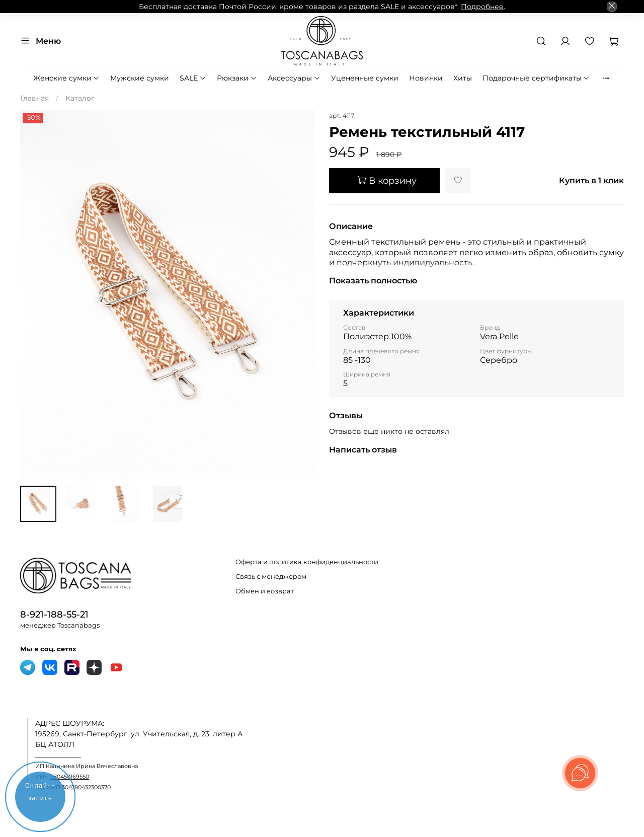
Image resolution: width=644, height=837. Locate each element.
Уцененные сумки (365, 78)
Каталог (80, 98)
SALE (193, 78)
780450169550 (70, 777)
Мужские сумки (140, 78)
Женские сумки (67, 78)
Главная (34, 98)
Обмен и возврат (265, 591)
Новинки (426, 78)
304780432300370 (86, 787)
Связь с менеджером (271, 577)
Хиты (463, 78)
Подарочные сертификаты (536, 78)
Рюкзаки (237, 78)
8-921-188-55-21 (54, 614)
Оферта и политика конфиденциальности (307, 562)
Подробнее (482, 7)
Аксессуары (294, 78)
